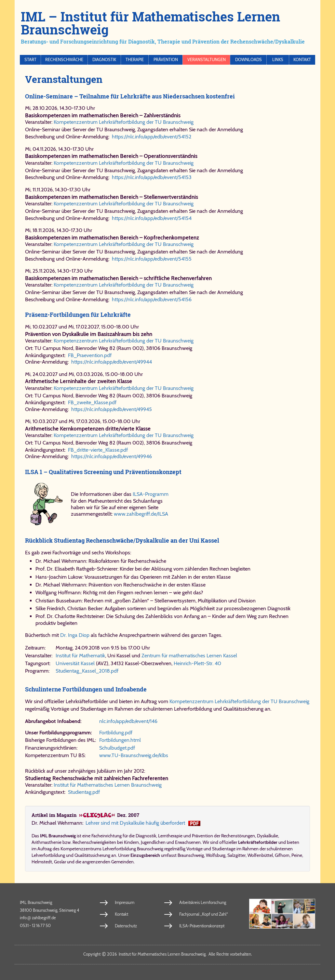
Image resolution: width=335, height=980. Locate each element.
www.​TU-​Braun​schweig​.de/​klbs (134, 755)
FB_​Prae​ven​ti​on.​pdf (90, 355)
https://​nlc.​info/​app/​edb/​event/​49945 (112, 409)
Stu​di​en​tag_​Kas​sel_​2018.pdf (87, 671)
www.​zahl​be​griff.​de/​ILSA (141, 514)
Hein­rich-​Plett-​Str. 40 (197, 663)
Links (278, 60)
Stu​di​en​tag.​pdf (84, 792)
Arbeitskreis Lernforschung (203, 902)
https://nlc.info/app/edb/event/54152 (152, 137)
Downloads (248, 60)
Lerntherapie (170, 836)
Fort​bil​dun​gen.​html (120, 740)
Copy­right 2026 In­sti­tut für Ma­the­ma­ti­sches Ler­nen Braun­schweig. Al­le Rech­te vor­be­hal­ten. (168, 954)
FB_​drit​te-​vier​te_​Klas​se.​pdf (98, 450)
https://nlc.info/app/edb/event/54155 (152, 259)
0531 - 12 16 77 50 (35, 925)
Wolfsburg (216, 855)
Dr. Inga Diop (75, 635)
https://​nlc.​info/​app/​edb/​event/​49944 (112, 362)
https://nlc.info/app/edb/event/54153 (152, 177)
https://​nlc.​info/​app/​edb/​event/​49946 (112, 456)
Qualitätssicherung (92, 855)
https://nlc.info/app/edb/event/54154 (152, 218)
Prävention (166, 60)
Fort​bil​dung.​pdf (116, 733)
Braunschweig (191, 855)
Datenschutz (126, 926)
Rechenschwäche (64, 60)
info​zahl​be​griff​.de (38, 918)
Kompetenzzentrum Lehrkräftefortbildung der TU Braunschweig (124, 122)
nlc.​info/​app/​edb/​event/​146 (128, 721)
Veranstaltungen (207, 60)
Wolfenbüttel (260, 855)
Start (30, 60)
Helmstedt (42, 862)
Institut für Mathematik (80, 656)
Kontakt (302, 60)
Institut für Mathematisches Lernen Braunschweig (108, 785)
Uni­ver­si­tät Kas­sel (75, 663)
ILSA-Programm (151, 494)
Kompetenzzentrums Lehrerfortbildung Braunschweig (112, 849)
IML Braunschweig (36, 902)
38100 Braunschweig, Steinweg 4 (50, 910)
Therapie (135, 60)
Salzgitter (236, 855)
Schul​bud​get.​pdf (117, 748)
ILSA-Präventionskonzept (202, 926)
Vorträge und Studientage (211, 849)
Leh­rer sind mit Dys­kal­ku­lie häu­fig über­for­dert (135, 823)
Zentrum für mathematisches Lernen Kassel (189, 656)
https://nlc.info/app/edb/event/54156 (152, 299)
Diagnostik (104, 60)
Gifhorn (282, 855)
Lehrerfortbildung (48, 855)
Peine (297, 855)
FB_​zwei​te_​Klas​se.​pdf (92, 402)
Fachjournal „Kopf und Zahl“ (204, 914)
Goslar (60, 862)
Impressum (125, 902)
